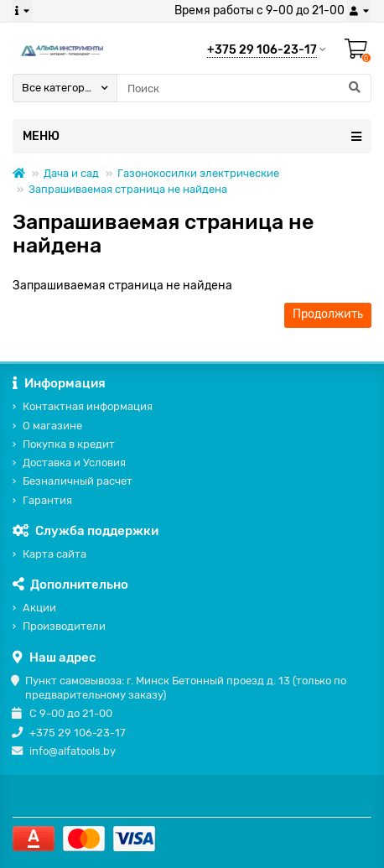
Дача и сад (71, 173)
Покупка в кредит (69, 444)
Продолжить (328, 314)
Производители (64, 626)
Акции (39, 608)
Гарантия (47, 500)
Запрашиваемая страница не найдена (128, 189)
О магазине (52, 426)
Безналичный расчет (78, 481)
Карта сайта (54, 554)
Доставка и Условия (74, 463)
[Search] (244, 88)
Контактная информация (88, 406)
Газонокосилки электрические (198, 173)
